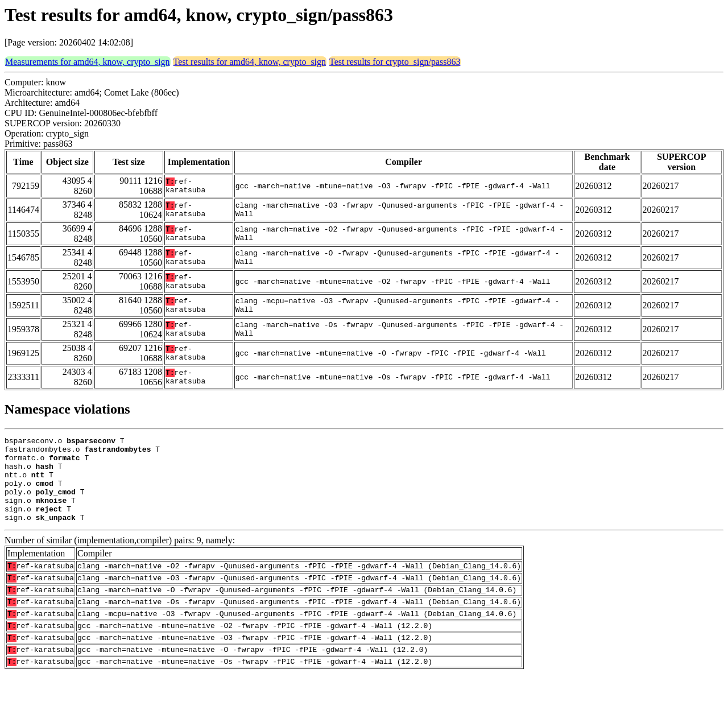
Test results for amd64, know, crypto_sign (250, 62)
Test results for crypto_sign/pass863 (395, 62)
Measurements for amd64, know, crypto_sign (88, 62)
